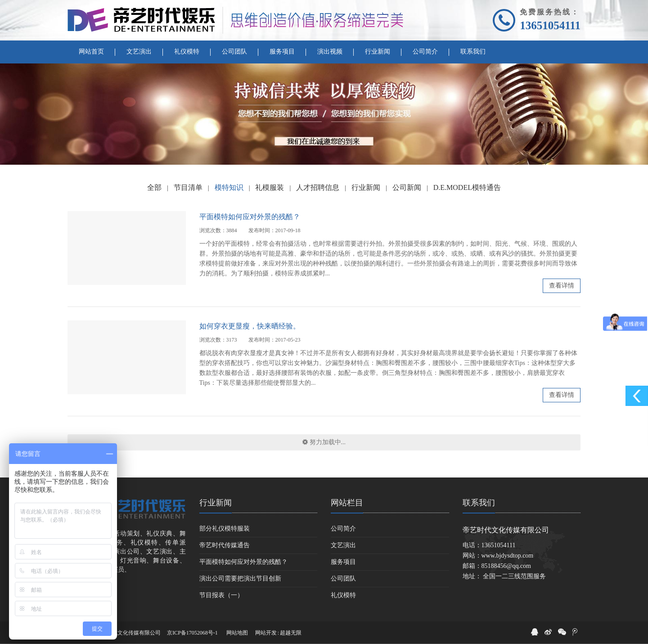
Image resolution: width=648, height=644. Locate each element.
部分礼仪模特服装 (225, 529)
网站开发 (266, 633)
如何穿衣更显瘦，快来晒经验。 (250, 326)
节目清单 (188, 187)
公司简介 (343, 529)
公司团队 (343, 579)
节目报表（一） (221, 595)
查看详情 (562, 286)
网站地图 (237, 633)
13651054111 (550, 25)
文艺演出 (343, 545)
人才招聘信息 (318, 187)
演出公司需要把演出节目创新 (240, 579)
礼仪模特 (343, 595)
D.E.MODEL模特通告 (467, 187)
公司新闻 (407, 187)
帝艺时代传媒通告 (225, 545)
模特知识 (229, 187)
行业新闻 (366, 187)
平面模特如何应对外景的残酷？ (250, 217)
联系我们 (479, 503)
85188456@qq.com (506, 566)
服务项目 (343, 562)
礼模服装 (270, 187)
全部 (154, 187)
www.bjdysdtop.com (508, 556)
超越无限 (291, 633)
